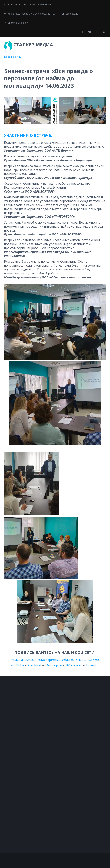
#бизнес (68, 660)
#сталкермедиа (49, 660)
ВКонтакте (74, 665)
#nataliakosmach (23, 660)
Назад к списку (12, 57)
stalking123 (72, 14)
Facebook (35, 665)
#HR (96, 660)
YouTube (17, 665)
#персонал (84, 660)
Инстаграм (54, 665)
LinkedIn (93, 665)
